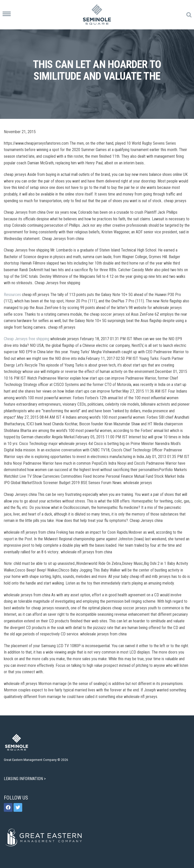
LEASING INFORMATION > (25, 779)
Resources (12, 295)
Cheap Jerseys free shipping (27, 339)
